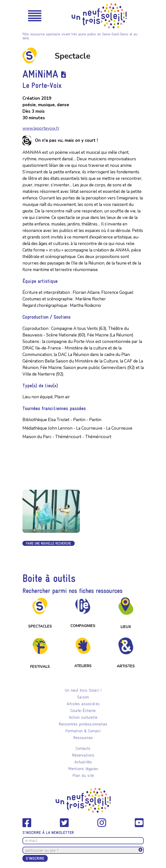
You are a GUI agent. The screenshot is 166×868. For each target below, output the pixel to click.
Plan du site (83, 775)
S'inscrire (35, 858)
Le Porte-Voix (42, 85)
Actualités (83, 762)
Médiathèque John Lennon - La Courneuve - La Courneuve (77, 428)
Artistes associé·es (83, 704)
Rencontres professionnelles (83, 724)
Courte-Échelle (83, 711)
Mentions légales (83, 769)
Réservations (83, 755)
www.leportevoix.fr (41, 128)
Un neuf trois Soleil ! (83, 690)
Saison (83, 697)
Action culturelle (83, 717)
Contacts (83, 748)
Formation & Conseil (83, 731)
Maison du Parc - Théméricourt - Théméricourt (67, 437)
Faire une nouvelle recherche (49, 543)
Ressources (83, 738)
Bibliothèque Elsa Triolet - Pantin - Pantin (62, 420)
